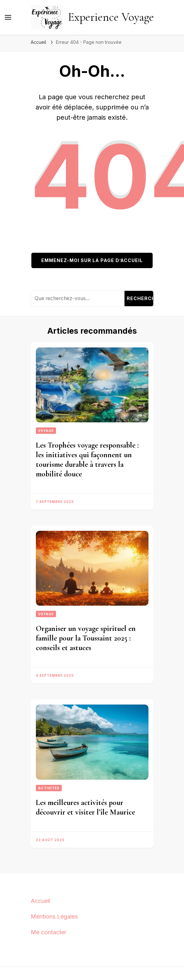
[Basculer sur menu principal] (8, 17)
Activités (49, 788)
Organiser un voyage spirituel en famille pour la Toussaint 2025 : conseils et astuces (86, 638)
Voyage (46, 431)
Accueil (40, 901)
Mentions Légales (54, 916)
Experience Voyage (111, 17)
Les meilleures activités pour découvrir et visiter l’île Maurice (85, 807)
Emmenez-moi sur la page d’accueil (92, 260)
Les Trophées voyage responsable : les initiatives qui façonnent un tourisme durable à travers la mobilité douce (87, 460)
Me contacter (48, 932)
